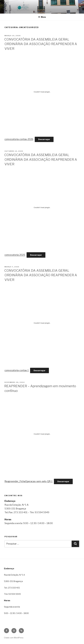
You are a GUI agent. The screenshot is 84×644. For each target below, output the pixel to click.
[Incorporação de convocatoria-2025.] (42, 207)
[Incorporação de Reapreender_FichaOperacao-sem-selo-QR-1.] (42, 434)
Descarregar (44, 139)
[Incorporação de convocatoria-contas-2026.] (42, 92)
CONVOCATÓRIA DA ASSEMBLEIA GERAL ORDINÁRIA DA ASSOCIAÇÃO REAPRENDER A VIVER (41, 44)
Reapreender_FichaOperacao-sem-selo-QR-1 (29, 481)
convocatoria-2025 (15, 255)
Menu (42, 17)
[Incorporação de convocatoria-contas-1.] (42, 323)
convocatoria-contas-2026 (19, 139)
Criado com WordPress (14, 638)
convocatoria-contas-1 (17, 370)
